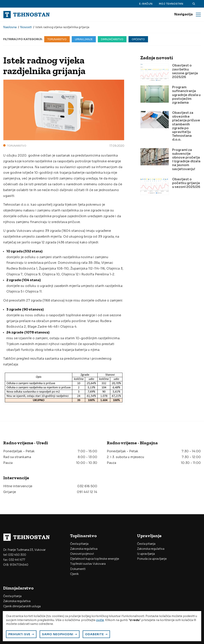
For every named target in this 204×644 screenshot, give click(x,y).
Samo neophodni (58, 634)
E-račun (146, 4)
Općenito (138, 39)
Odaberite (94, 634)
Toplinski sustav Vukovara (88, 564)
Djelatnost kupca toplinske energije (95, 559)
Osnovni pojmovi (82, 554)
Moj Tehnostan (171, 4)
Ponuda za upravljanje (152, 559)
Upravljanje (84, 39)
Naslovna (10, 27)
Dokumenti (78, 569)
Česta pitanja (79, 544)
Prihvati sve (19, 634)
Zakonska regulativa (84, 549)
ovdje (100, 620)
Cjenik (74, 574)
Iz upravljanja (146, 554)
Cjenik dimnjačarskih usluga (22, 606)
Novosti (26, 27)
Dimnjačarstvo (112, 39)
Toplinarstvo (57, 39)
